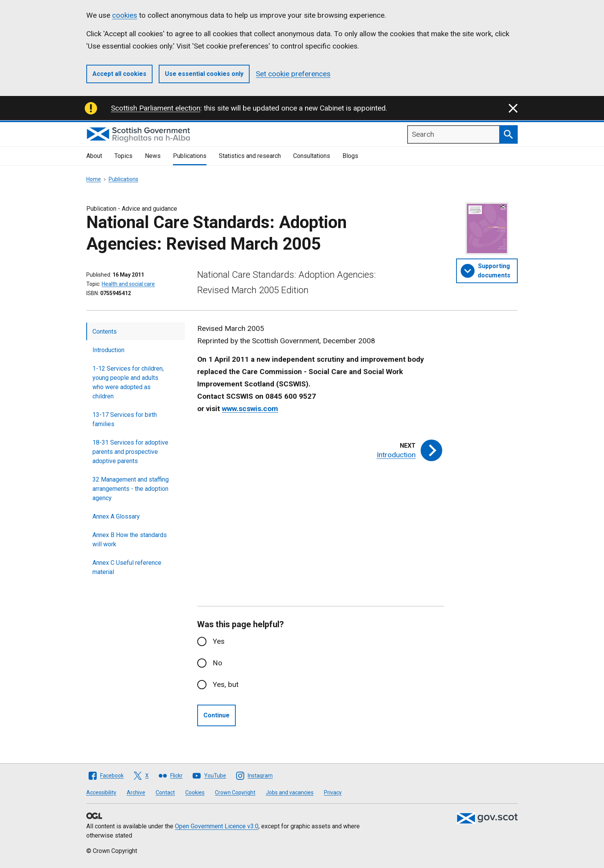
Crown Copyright (235, 792)
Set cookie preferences (293, 74)
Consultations (312, 156)
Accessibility (101, 792)
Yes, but (226, 684)
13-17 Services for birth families (125, 419)
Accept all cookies (119, 74)
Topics (123, 156)
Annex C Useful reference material (127, 567)
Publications (190, 156)
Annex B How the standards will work (130, 540)
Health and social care (128, 284)
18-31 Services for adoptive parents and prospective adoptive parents (130, 452)
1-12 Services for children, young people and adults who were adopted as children (128, 382)
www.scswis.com (250, 409)
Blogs (350, 156)
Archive (136, 792)
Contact (165, 792)
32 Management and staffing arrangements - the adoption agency (131, 489)
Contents (105, 332)
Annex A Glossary (116, 516)
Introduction (108, 350)
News (153, 156)
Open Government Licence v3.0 (217, 826)
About (94, 156)
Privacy (333, 792)
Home (94, 179)
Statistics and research (250, 156)
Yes (219, 641)
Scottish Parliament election (156, 108)
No (217, 663)
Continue (216, 715)
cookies (125, 15)
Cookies (195, 792)
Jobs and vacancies (290, 792)
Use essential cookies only (204, 74)
